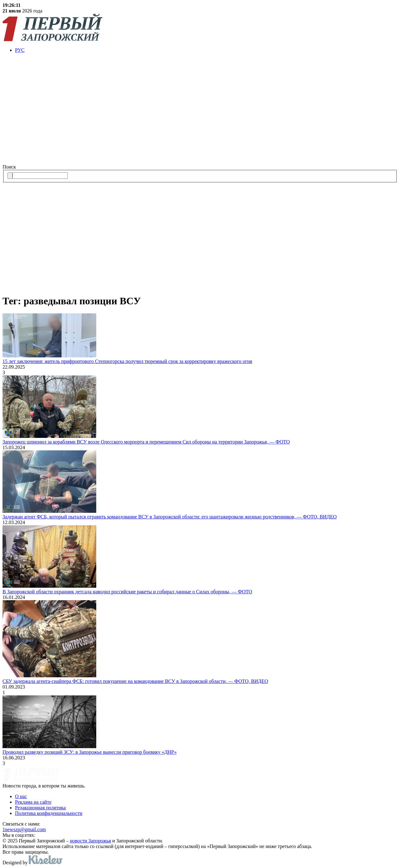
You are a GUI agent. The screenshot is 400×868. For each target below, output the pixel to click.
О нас (21, 796)
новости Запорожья (91, 841)
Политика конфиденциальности (49, 813)
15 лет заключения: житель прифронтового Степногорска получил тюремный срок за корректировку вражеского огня (127, 361)
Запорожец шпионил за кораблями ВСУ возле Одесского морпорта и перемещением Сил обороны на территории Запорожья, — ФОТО (146, 442)
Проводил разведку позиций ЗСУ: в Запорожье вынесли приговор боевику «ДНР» (90, 752)
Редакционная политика (40, 808)
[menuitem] (206, 50)
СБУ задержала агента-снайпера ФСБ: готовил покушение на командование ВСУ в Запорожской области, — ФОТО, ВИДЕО (135, 681)
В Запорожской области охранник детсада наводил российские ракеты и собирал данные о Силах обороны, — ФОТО (127, 592)
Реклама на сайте (33, 802)
